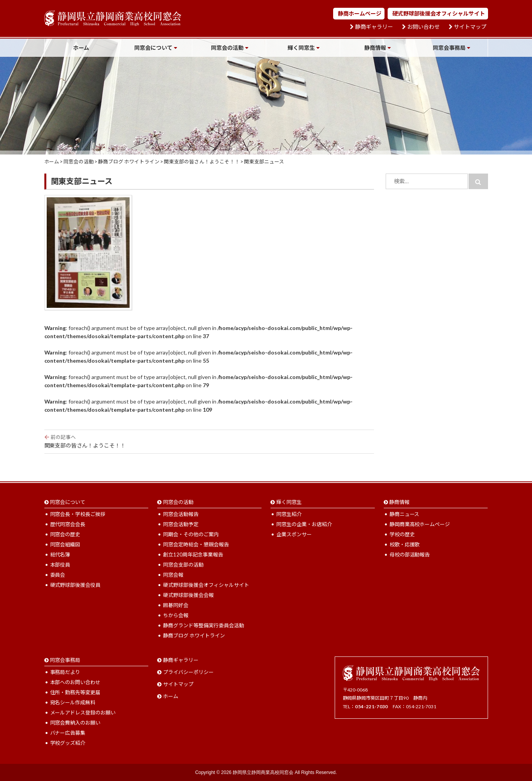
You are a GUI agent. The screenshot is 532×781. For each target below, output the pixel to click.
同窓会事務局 (449, 48)
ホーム (81, 48)
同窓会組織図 (65, 544)
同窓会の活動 (227, 48)
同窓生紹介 (289, 514)
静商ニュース (405, 514)
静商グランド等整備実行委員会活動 (204, 625)
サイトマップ (470, 27)
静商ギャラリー (374, 27)
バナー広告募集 (68, 733)
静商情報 (375, 48)
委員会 (58, 575)
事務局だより (65, 672)
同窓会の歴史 (65, 534)
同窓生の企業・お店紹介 (304, 524)
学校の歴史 (402, 534)
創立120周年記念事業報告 (193, 555)
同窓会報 (173, 575)
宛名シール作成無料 (73, 702)
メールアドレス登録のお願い (83, 713)
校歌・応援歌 (405, 544)
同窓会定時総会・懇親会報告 (196, 544)
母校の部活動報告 (410, 555)
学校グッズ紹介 (68, 743)
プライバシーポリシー (188, 672)
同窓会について (153, 48)
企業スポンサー (294, 534)
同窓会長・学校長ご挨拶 (78, 514)
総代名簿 (60, 555)
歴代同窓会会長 (68, 524)
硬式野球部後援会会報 (188, 595)
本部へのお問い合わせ (75, 682)
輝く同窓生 (301, 48)
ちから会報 (176, 615)
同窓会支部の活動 (183, 565)
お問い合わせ (423, 27)
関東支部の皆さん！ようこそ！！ (209, 441)
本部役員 (60, 565)
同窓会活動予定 (181, 524)
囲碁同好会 (176, 605)
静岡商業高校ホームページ (420, 524)
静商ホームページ (360, 13)
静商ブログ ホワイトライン (194, 635)
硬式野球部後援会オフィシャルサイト (439, 13)
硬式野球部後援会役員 (75, 585)
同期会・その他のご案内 (191, 534)
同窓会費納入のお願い (75, 723)
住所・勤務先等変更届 (75, 692)
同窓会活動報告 (181, 514)
